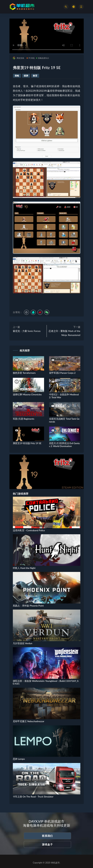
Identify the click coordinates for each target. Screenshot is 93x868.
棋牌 (26, 76)
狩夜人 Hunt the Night (24, 568)
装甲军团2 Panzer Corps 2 (62, 373)
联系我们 (47, 836)
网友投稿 (19, 58)
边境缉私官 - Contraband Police (29, 530)
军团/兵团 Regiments (24, 419)
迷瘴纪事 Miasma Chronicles (27, 394)
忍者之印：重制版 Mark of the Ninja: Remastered (64, 333)
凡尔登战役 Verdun (23, 643)
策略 (17, 76)
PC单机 (31, 58)
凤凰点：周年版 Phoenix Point (28, 606)
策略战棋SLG (43, 58)
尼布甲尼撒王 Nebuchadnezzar (29, 721)
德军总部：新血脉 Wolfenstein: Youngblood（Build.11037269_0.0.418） (46, 682)
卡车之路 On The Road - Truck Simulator (33, 797)
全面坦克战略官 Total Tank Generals (64, 420)
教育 (35, 76)
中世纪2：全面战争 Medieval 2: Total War (64, 396)
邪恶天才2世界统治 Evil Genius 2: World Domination (64, 445)
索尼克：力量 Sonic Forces (27, 331)
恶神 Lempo (19, 759)
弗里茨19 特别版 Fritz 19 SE (27, 443)
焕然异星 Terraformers (24, 373)
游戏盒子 (47, 844)
